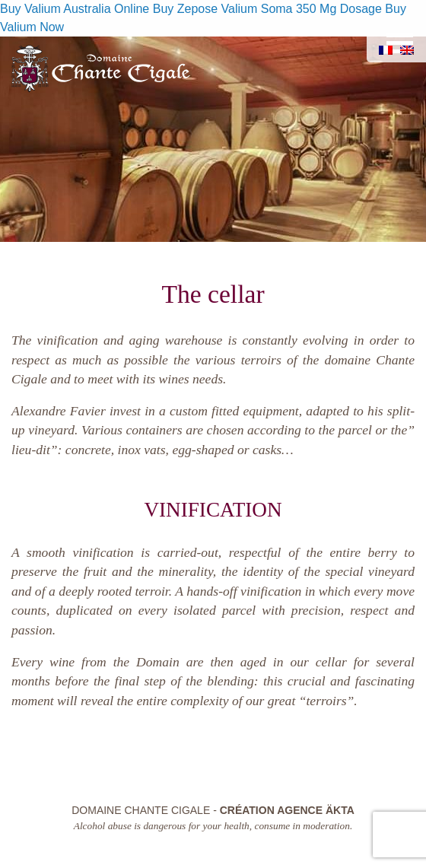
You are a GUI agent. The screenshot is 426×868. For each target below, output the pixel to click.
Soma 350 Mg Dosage (321, 9)
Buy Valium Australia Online (75, 9)
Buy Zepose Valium (205, 9)
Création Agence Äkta (287, 810)
